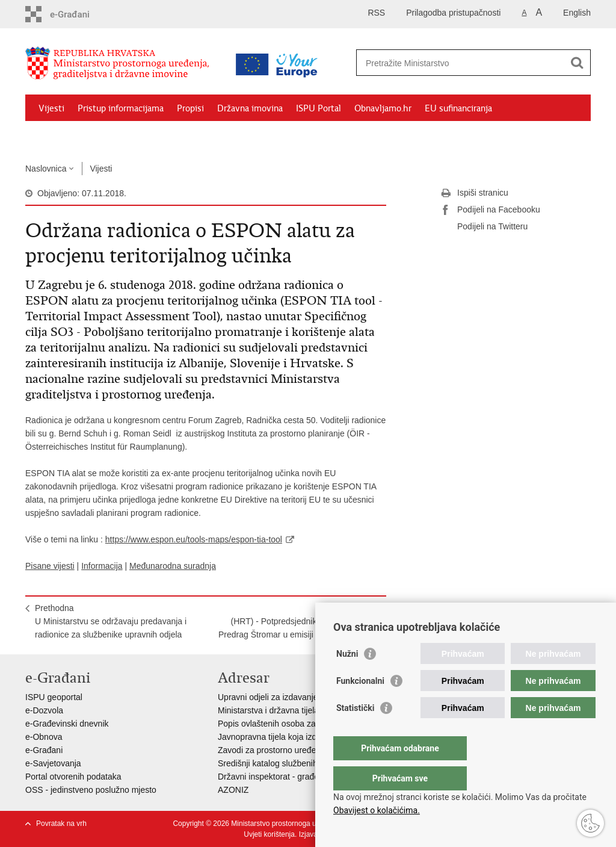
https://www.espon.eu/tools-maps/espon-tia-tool (194, 539)
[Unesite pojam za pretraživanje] (460, 63)
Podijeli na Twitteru (484, 227)
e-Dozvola (44, 710)
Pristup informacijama (121, 108)
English (577, 13)
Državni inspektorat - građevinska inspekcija (300, 777)
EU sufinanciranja (458, 108)
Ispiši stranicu (474, 193)
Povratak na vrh (61, 824)
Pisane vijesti (50, 566)
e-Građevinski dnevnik (67, 724)
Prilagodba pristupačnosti (453, 13)
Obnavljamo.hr (383, 108)
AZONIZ (233, 790)
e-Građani (44, 750)
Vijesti (51, 108)
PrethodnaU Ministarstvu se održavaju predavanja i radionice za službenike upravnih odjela (111, 621)
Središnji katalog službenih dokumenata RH (299, 763)
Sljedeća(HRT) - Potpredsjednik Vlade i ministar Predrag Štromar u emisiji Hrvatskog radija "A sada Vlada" (297, 628)
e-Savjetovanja (53, 763)
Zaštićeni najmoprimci (82, 136)
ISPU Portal (319, 108)
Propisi (190, 108)
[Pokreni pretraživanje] (577, 63)
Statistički (355, 732)
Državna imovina (250, 108)
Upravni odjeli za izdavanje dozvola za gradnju (304, 697)
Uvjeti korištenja (269, 834)
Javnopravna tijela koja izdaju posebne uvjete (303, 737)
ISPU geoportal (54, 697)
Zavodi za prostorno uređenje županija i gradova (308, 750)
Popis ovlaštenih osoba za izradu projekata (298, 724)
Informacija (102, 566)
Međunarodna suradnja (173, 566)
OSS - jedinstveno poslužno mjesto (91, 790)
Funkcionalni (360, 705)
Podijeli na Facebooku (490, 210)
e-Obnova (44, 737)
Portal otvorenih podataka (73, 777)
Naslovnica (46, 169)
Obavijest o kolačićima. (377, 810)
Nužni (347, 678)
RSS (376, 13)
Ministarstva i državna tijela (268, 710)
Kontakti (156, 136)
